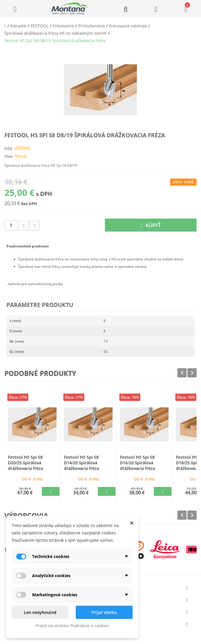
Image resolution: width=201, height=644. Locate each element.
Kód (8, 148)
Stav (9, 156)
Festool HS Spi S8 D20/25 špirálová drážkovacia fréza (25, 463)
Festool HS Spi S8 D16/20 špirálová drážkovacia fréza (137, 463)
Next (192, 373)
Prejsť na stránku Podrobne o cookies (72, 626)
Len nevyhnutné (40, 612)
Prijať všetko (104, 612)
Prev (182, 373)
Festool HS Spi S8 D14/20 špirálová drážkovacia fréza (81, 463)
